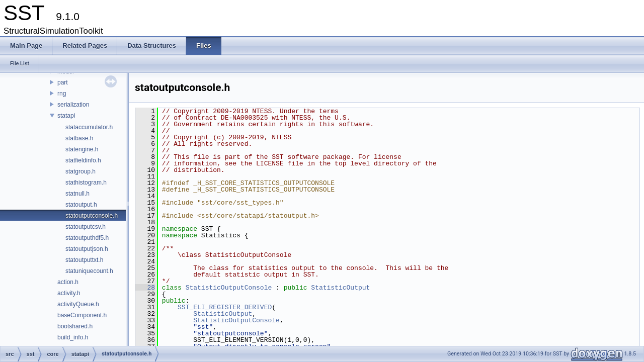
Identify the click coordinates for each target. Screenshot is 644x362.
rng (62, 94)
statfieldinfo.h (83, 160)
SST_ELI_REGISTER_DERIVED (225, 307)
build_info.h (73, 337)
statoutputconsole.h (92, 216)
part (63, 82)
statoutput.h (81, 205)
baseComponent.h (82, 315)
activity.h (69, 293)
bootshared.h (75, 326)
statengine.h (82, 149)
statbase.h (79, 138)
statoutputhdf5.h (87, 238)
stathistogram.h (86, 183)
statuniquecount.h (89, 271)
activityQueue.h (78, 304)
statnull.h (77, 194)
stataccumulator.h (89, 127)
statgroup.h (80, 171)
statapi (66, 116)
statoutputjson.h (87, 249)
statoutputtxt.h (84, 260)
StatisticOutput (340, 288)
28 (145, 288)
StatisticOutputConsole (229, 288)
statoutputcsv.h (86, 227)
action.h (68, 282)
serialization (73, 105)
